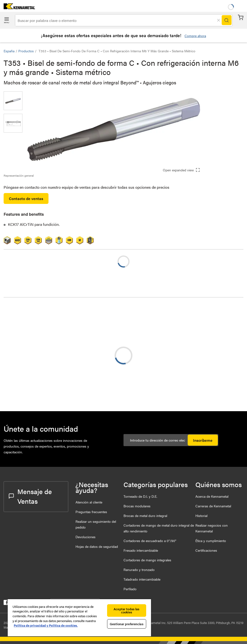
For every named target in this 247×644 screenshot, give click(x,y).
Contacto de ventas (26, 198)
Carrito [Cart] (241, 17)
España (9, 51)
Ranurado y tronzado (139, 570)
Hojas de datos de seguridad (97, 546)
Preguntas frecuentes (91, 512)
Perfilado (130, 589)
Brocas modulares (137, 506)
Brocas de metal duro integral (145, 516)
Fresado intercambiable (141, 550)
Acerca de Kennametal (212, 496)
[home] (17, 8)
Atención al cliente (89, 502)
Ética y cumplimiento (211, 541)
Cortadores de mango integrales (147, 560)
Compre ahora (195, 36)
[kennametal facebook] (6, 603)
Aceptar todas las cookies (127, 610)
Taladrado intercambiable (142, 579)
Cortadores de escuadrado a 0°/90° (150, 541)
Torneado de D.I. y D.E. (140, 496)
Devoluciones (86, 537)
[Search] (226, 20)
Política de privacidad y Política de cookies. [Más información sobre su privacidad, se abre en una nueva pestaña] (46, 625)
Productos (26, 51)
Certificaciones (206, 550)
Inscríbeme (203, 440)
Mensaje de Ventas (30, 496)
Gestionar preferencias (127, 624)
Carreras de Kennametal (213, 506)
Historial (201, 516)
